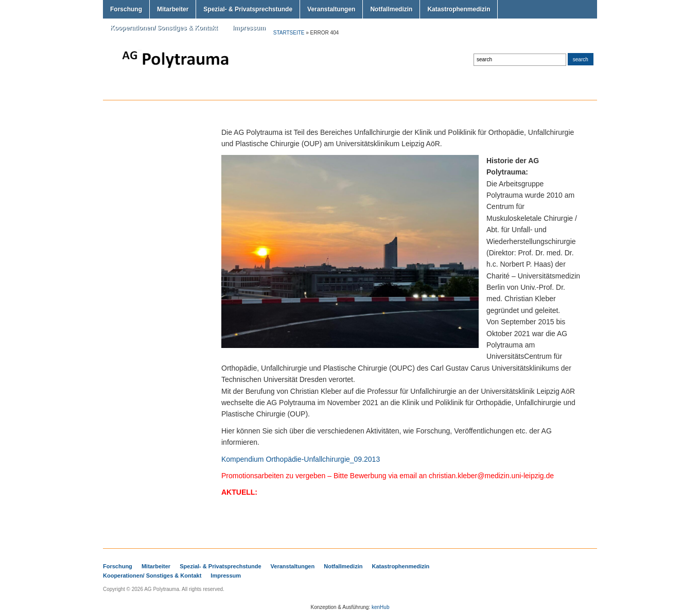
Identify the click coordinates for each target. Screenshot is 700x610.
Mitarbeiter (173, 9)
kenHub (380, 607)
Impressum (249, 28)
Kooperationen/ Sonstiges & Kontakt (164, 28)
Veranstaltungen (331, 9)
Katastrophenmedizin (459, 9)
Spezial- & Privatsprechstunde (248, 9)
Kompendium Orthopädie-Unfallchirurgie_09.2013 (301, 459)
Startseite (289, 33)
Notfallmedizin (391, 9)
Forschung (126, 9)
